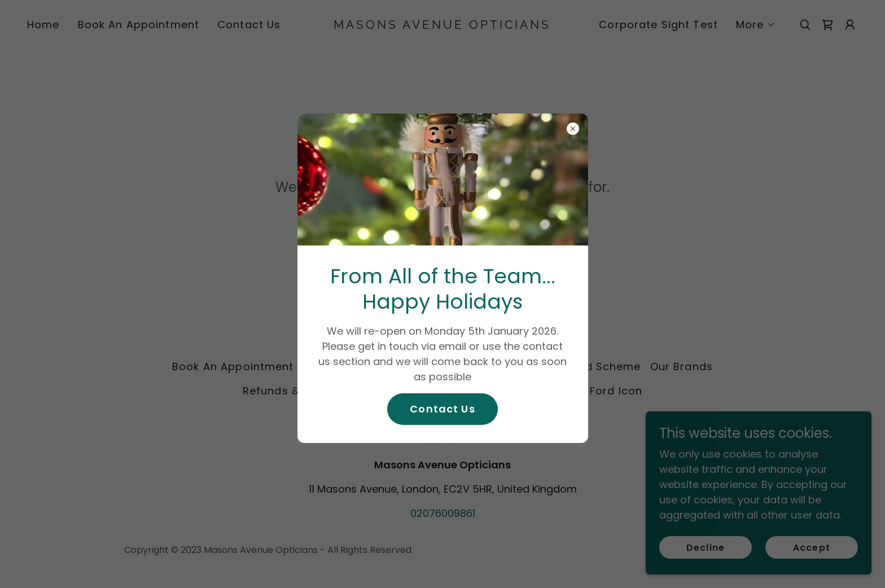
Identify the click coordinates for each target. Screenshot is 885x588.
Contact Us (442, 409)
